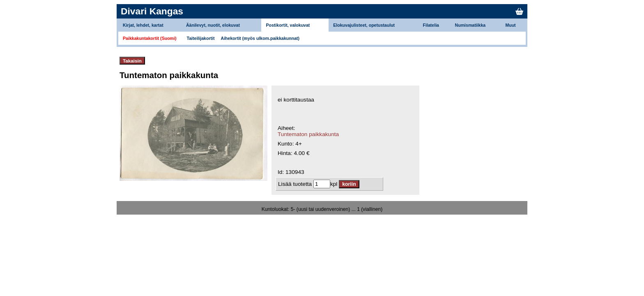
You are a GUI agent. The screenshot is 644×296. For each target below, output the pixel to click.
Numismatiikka (470, 25)
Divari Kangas (152, 11)
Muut (510, 25)
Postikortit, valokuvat (288, 25)
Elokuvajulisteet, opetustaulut (364, 25)
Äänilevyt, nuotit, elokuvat (213, 25)
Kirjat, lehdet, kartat (143, 25)
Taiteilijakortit (201, 38)
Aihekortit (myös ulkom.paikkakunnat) (260, 38)
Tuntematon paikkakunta (308, 134)
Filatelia (431, 25)
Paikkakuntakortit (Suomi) (150, 38)
